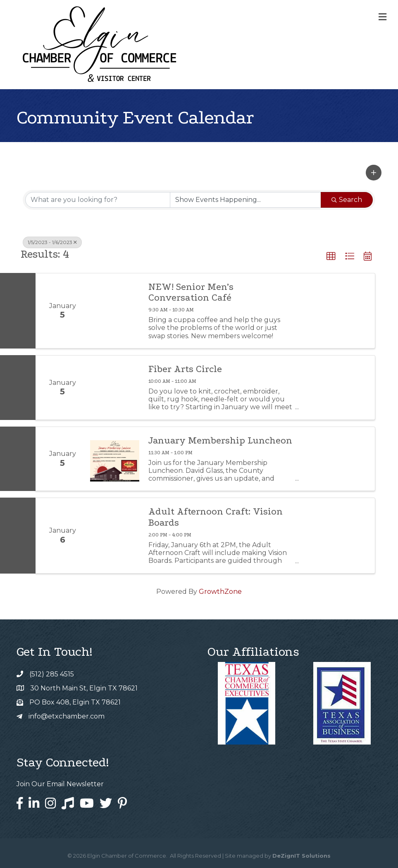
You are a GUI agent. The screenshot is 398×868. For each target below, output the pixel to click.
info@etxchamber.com (67, 716)
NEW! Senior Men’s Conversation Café (191, 292)
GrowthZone (220, 592)
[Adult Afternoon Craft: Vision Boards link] (115, 535)
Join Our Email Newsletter (60, 784)
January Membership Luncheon (220, 441)
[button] (374, 173)
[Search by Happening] (246, 200)
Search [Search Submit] (347, 200)
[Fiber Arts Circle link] (115, 388)
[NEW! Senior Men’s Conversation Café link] (115, 311)
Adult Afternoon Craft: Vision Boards (216, 517)
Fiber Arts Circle (185, 369)
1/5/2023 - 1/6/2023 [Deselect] (52, 242)
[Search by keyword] (98, 200)
